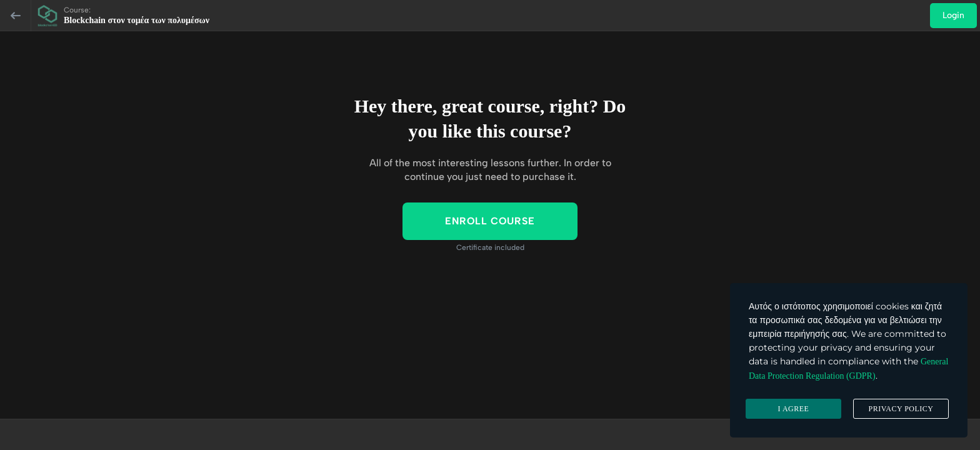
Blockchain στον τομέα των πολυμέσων (137, 20)
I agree (794, 409)
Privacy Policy (901, 409)
